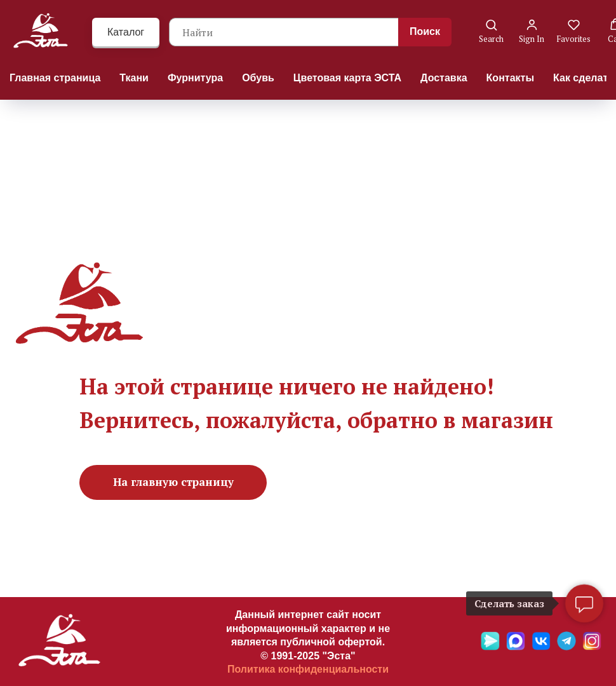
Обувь (258, 78)
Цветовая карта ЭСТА (347, 78)
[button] (491, 31)
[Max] (516, 647)
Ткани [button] (134, 78)
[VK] (541, 647)
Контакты (510, 78)
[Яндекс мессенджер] (490, 647)
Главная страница (55, 78)
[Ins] (592, 647)
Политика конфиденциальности (308, 669)
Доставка (444, 78)
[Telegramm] (566, 647)
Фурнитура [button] (195, 78)
